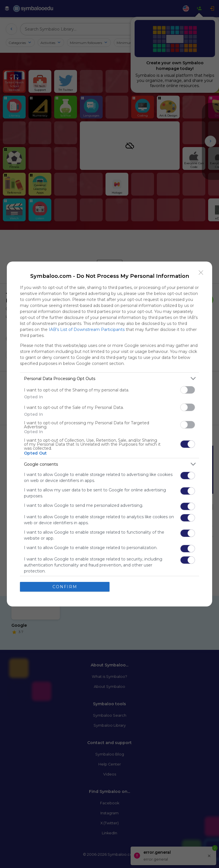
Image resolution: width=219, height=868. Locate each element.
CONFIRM (65, 586)
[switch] (188, 390)
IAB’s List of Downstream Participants (87, 329)
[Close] (201, 273)
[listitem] (109, 378)
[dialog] (109, 434)
